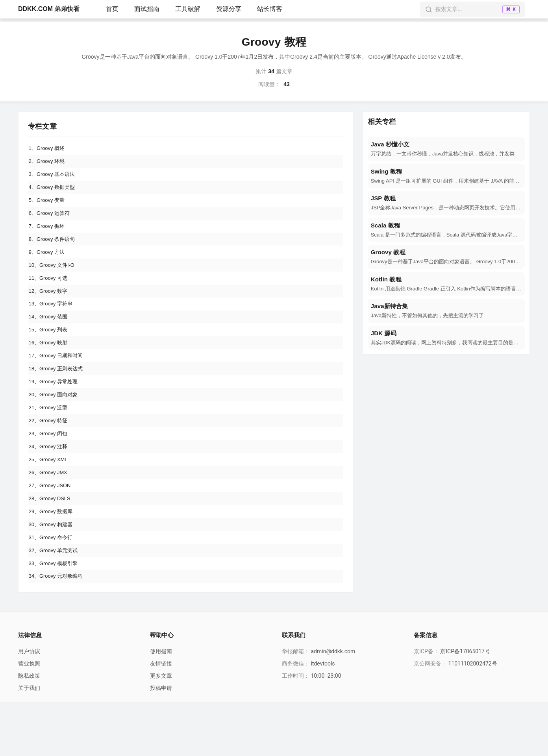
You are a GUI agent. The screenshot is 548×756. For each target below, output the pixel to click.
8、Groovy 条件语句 (54, 251)
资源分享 (229, 9)
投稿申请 (161, 742)
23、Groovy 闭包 (50, 469)
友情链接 (161, 718)
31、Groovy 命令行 (53, 586)
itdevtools (323, 718)
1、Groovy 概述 (49, 149)
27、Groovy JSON (52, 527)
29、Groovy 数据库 (53, 556)
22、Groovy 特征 (50, 455)
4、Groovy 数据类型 (54, 192)
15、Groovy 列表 (50, 353)
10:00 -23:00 (326, 730)
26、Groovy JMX (50, 513)
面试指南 (147, 9)
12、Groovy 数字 (50, 309)
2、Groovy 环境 (49, 163)
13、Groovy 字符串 (53, 323)
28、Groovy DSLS (52, 542)
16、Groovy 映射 (50, 367)
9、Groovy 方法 (49, 265)
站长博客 (270, 9)
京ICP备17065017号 (465, 706)
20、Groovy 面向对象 (56, 425)
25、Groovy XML (50, 498)
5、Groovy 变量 (49, 207)
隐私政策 (29, 730)
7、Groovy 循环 (49, 236)
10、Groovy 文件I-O (54, 280)
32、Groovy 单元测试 (56, 600)
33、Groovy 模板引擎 (56, 615)
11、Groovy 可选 (50, 294)
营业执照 (29, 718)
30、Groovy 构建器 (53, 571)
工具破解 (188, 9)
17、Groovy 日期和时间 (58, 382)
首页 (112, 9)
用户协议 (29, 706)
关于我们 (29, 742)
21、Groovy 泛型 (50, 440)
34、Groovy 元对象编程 (58, 629)
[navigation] (446, 149)
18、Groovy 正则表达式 (58, 396)
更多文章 (161, 730)
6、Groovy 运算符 (51, 222)
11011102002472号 (472, 718)
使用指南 (161, 706)
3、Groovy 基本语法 (54, 178)
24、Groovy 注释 (50, 484)
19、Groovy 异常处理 (56, 411)
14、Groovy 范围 (50, 338)
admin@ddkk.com (333, 706)
